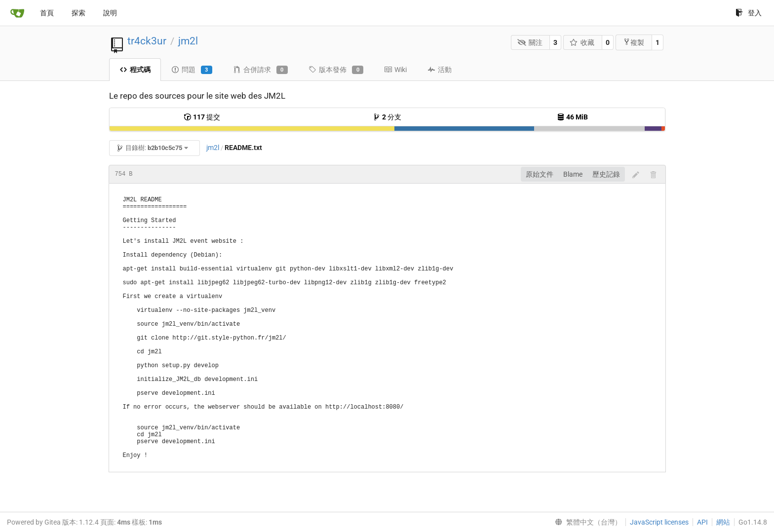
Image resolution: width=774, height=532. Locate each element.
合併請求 (260, 70)
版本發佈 (336, 70)
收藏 (582, 42)
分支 (387, 117)
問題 (192, 70)
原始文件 (540, 174)
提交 (202, 117)
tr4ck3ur (147, 41)
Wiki (395, 70)
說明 (110, 13)
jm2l (188, 41)
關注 (530, 42)
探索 (78, 13)
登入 (749, 13)
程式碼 (135, 70)
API (702, 522)
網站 (723, 522)
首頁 (47, 13)
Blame (573, 174)
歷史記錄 (606, 174)
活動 (440, 70)
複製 (634, 42)
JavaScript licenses (659, 522)
